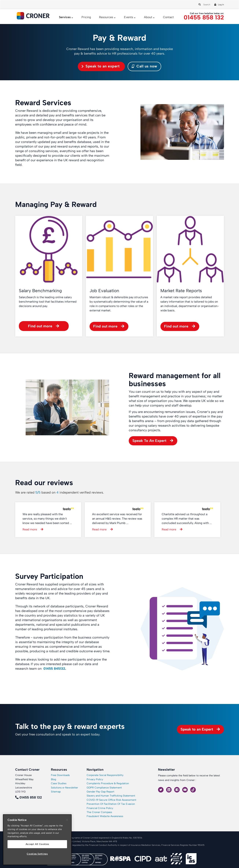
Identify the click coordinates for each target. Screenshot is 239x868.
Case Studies (59, 783)
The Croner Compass (99, 812)
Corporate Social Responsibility (105, 775)
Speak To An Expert (149, 441)
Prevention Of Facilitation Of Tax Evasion (111, 804)
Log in (221, 5)
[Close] (67, 820)
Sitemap (56, 792)
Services (65, 17)
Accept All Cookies (37, 844)
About (148, 17)
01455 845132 (54, 669)
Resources (106, 17)
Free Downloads (60, 775)
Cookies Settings (37, 854)
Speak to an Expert (197, 729)
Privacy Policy (95, 779)
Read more (30, 529)
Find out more (40, 326)
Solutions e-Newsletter (64, 788)
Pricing (86, 17)
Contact (168, 17)
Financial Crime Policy (100, 808)
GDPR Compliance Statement (104, 788)
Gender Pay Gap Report (100, 792)
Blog (53, 779)
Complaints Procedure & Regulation (108, 783)
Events (129, 17)
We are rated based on (60, 492)
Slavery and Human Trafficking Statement (111, 796)
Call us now (144, 66)
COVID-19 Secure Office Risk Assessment (111, 800)
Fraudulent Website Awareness (105, 816)
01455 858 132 (204, 18)
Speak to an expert (102, 66)
